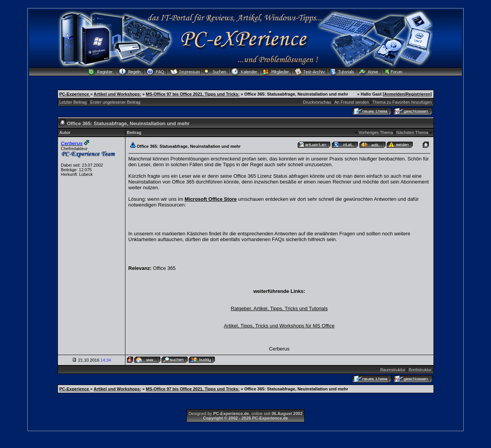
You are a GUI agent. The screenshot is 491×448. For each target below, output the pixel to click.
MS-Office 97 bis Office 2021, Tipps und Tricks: (193, 94)
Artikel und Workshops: (117, 94)
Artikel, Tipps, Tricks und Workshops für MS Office (279, 326)
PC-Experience (75, 94)
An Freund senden (352, 102)
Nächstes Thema (412, 132)
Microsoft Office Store (211, 199)
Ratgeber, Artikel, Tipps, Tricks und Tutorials (279, 308)
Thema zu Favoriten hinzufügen (402, 102)
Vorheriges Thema (376, 132)
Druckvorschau (317, 102)
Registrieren (418, 94)
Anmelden (394, 94)
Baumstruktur (393, 370)
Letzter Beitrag (73, 102)
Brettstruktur (420, 370)
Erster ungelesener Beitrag (115, 102)
